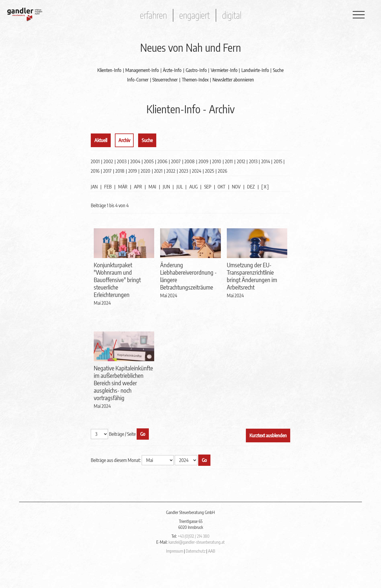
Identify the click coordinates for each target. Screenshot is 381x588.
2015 (278, 161)
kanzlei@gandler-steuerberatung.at (197, 542)
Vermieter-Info (224, 70)
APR (138, 187)
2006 (162, 161)
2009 (203, 161)
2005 (149, 161)
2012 (241, 161)
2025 (210, 171)
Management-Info (142, 70)
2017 (107, 171)
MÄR (123, 187)
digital (232, 15)
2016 (95, 171)
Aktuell (101, 140)
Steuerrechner (165, 80)
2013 (253, 161)
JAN (94, 187)
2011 (229, 161)
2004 (135, 161)
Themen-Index (195, 80)
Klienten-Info (109, 70)
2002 (108, 161)
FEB (108, 187)
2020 (146, 171)
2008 (190, 161)
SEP (208, 187)
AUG (193, 187)
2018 (120, 171)
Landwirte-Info (255, 70)
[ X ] (265, 187)
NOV (236, 187)
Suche (278, 70)
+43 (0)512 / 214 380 (194, 536)
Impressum (175, 551)
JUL (180, 187)
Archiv (124, 140)
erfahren (153, 15)
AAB (212, 551)
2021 (158, 171)
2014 (266, 161)
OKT (221, 187)
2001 (95, 161)
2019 (133, 171)
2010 (217, 161)
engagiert (195, 15)
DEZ (251, 187)
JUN (166, 187)
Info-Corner (138, 80)
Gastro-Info (196, 70)
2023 (184, 171)
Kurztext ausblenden (268, 436)
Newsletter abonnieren (233, 80)
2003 (122, 161)
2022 (171, 171)
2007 (176, 161)
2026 (222, 171)
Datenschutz (196, 551)
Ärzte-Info (172, 70)
